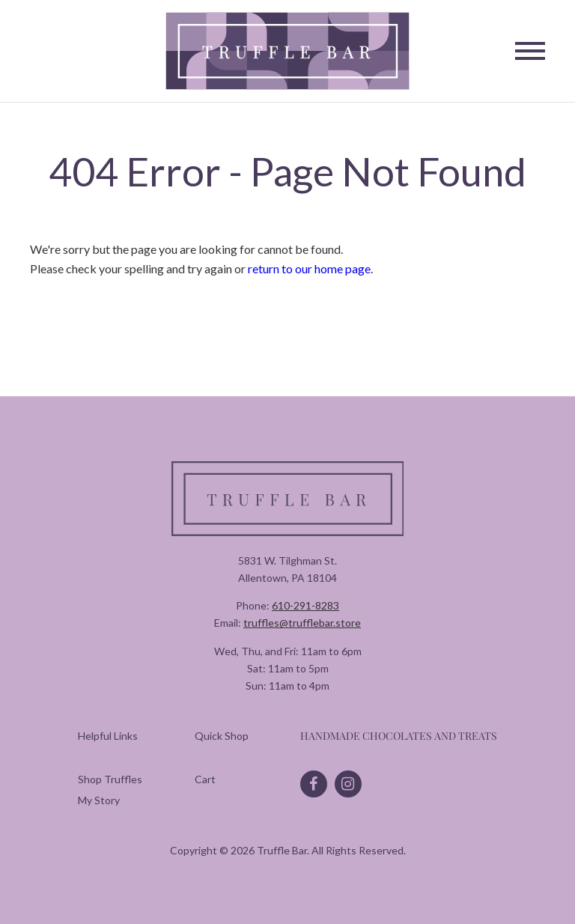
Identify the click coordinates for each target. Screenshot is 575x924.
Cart (205, 779)
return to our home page (309, 268)
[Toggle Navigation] (530, 51)
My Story (99, 800)
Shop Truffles (110, 779)
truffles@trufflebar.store (302, 623)
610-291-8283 (305, 605)
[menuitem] (110, 779)
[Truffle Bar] (288, 51)
